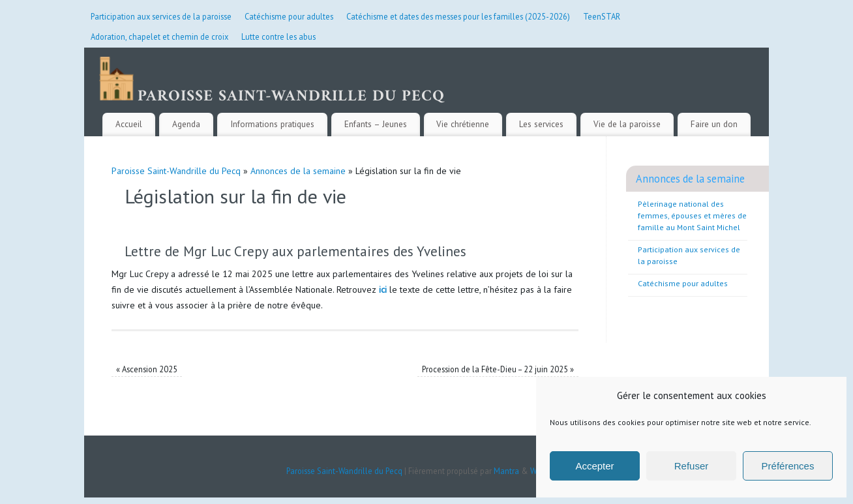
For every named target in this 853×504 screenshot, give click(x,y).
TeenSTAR (602, 16)
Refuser (692, 466)
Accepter (594, 466)
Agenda (186, 124)
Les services (541, 124)
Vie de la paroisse (627, 124)
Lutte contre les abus (278, 37)
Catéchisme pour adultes (289, 16)
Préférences (788, 466)
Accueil (129, 124)
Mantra (506, 471)
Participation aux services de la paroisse (161, 16)
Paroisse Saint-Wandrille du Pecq (176, 171)
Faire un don (714, 124)
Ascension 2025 (147, 369)
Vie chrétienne (463, 124)
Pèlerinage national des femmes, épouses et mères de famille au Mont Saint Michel (692, 215)
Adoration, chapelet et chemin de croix (159, 37)
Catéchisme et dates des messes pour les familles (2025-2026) (458, 16)
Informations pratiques (272, 124)
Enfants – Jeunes (376, 124)
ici (383, 289)
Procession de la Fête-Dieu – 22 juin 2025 (498, 369)
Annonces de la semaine (298, 171)
